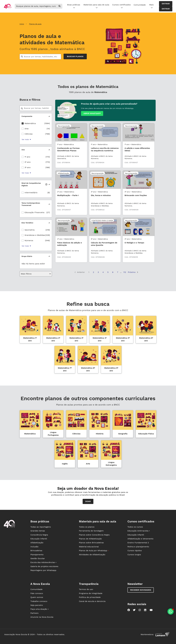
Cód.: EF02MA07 (64, 210)
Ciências (29, 134)
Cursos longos (134, 555)
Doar (88, 501)
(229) (47, 235)
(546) (47, 240)
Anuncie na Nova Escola (42, 617)
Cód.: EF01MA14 (64, 162)
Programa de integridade (91, 593)
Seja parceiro (37, 605)
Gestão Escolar (38, 558)
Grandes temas (38, 531)
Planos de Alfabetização (90, 539)
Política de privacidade (90, 597)
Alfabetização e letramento (140, 539)
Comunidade (140, 5)
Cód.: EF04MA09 (131, 210)
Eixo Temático (27, 223)
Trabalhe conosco (39, 601)
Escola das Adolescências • (43, 562)
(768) (47, 134)
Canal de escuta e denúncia (92, 601)
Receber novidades (141, 590)
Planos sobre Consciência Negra (94, 535)
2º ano (28, 162)
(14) (48, 129)
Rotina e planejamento (138, 547)
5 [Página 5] (108, 272)
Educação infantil (39, 539)
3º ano (28, 167)
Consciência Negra (39, 535)
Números (29, 240)
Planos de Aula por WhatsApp (94, 551)
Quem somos (37, 597)
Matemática (30, 123)
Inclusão (34, 547)
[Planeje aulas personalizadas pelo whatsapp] (171, 611)
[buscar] (60, 6)
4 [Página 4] (103, 272)
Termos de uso (86, 589)
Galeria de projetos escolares (44, 566)
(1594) (47, 123)
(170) (48, 157)
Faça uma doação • (40, 609)
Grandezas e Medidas (35, 235)
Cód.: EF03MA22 (98, 210)
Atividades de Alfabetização (92, 555)
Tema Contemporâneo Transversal (31, 204)
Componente (27, 116)
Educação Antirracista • (139, 531)
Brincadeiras (36, 551)
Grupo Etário (27, 256)
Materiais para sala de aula (96, 6)
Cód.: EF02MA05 (64, 257)
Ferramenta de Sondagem (91, 531)
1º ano (27, 157)
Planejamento (37, 555)
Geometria (30, 230)
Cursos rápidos (135, 551)
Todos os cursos (135, 527)
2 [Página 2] (93, 272)
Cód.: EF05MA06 (98, 257)
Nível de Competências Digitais (34, 184)
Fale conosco (37, 593)
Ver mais (26, 140)
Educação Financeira (34, 212)
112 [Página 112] (125, 272)
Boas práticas (74, 6)
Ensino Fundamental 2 (138, 543)
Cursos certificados (121, 6)
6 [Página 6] (113, 272)
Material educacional (89, 547)
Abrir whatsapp (92, 113)
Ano (23, 150)
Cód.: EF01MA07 (131, 162)
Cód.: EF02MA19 (131, 257)
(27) (48, 212)
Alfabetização (37, 543)
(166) (48, 167)
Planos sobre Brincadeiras (91, 543)
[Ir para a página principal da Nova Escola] (8, 8)
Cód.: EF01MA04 (98, 162)
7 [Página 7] (118, 272)
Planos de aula (35, 24)
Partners (34, 613)
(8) (49, 193)
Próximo (133, 272)
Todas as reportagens (41, 527)
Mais (151, 6)
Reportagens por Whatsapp (43, 570)
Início (22, 24)
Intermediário (31, 193)
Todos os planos (87, 527)
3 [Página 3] (98, 272)
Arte (27, 129)
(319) (48, 230)
